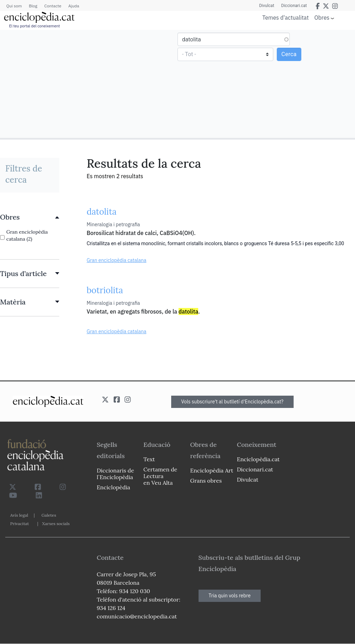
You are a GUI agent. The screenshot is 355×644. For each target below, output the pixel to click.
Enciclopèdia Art (212, 470)
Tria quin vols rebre (230, 596)
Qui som (14, 6)
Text (149, 459)
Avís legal (19, 515)
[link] (30, 217)
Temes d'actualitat (286, 18)
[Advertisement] (90, 83)
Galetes (49, 515)
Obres (322, 17)
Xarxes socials (56, 524)
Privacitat (19, 524)
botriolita (105, 290)
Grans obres (206, 481)
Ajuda (74, 6)
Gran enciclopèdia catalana (116, 260)
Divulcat (267, 6)
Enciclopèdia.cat (258, 459)
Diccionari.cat (294, 6)
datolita (102, 212)
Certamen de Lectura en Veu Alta (160, 476)
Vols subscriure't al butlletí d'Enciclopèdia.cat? (233, 402)
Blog (33, 6)
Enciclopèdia (113, 487)
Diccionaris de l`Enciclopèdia (115, 474)
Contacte (53, 6)
